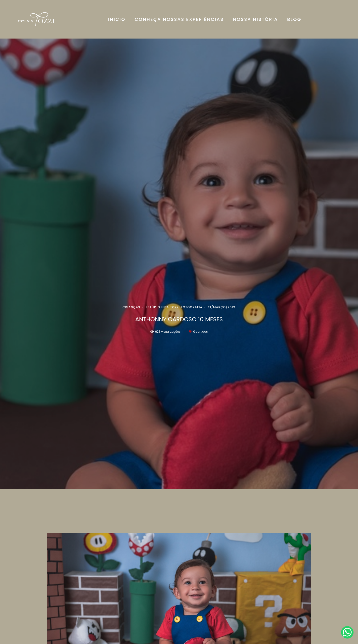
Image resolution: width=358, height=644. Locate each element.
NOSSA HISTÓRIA (255, 19)
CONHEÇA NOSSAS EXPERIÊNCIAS (179, 19)
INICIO (117, 19)
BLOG (294, 19)
